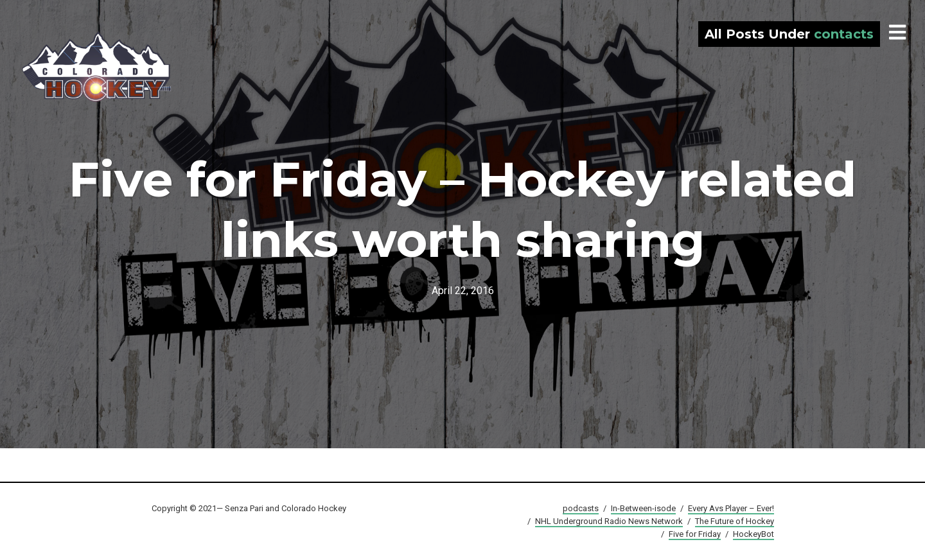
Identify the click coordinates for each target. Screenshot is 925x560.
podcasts (581, 508)
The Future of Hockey (735, 521)
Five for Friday (695, 534)
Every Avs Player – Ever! (731, 508)
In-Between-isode (643, 508)
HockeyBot (753, 534)
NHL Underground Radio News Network (609, 521)
